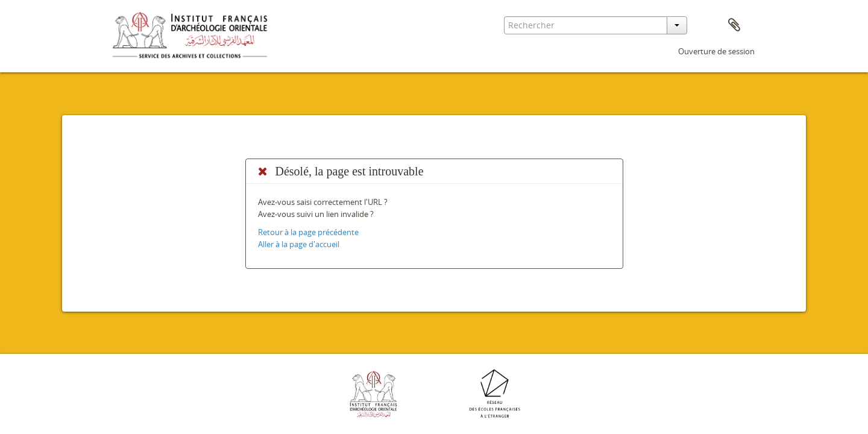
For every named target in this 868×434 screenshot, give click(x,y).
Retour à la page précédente (308, 232)
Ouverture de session (716, 51)
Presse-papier (734, 25)
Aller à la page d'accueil (299, 244)
